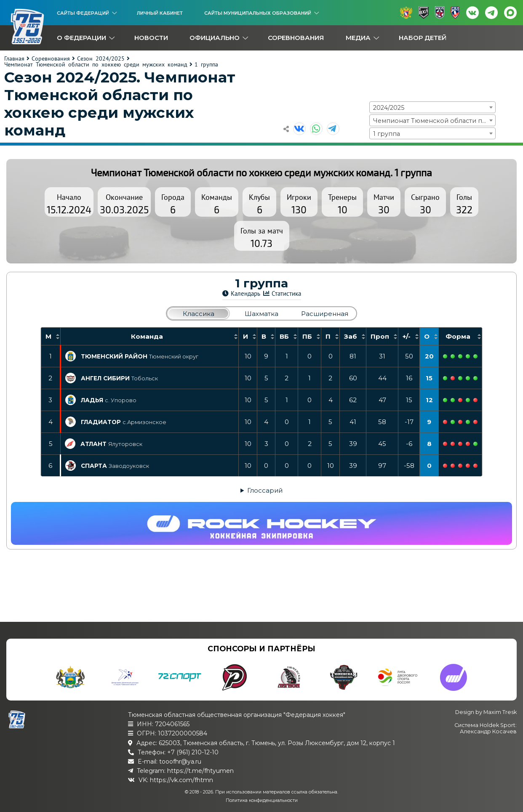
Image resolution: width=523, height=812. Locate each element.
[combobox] (432, 107)
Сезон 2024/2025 (101, 58)
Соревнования (296, 38)
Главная (14, 58)
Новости (151, 38)
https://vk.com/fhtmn (181, 780)
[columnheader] (51, 337)
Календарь (245, 293)
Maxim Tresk (500, 712)
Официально (215, 38)
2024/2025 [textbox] (389, 108)
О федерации (81, 38)
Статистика (286, 293)
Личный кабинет (160, 13)
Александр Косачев (488, 731)
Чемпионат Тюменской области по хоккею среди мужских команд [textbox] (434, 121)
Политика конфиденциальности (262, 800)
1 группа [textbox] (387, 134)
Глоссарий (265, 490)
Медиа (358, 38)
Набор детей (423, 38)
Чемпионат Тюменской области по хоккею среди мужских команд (96, 64)
